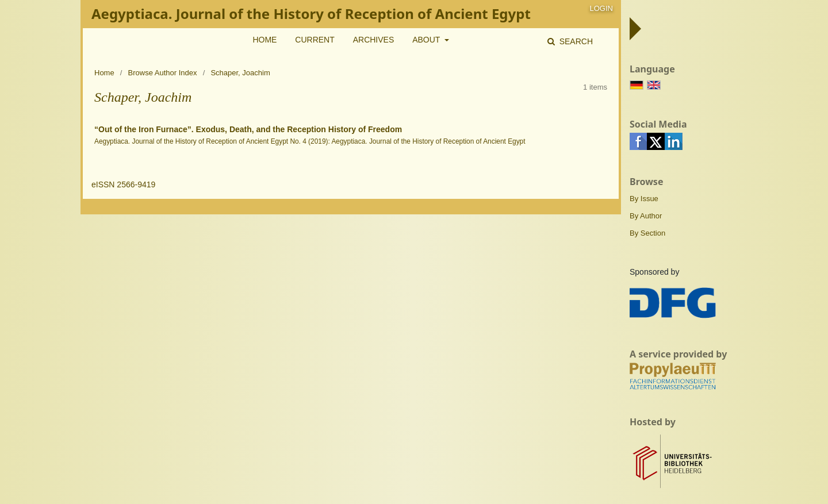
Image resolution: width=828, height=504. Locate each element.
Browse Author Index (163, 73)
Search (575, 41)
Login (601, 8)
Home (264, 40)
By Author (646, 216)
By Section (647, 233)
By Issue (644, 199)
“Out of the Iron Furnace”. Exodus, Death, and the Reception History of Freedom (248, 129)
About (427, 40)
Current (315, 40)
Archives (374, 40)
